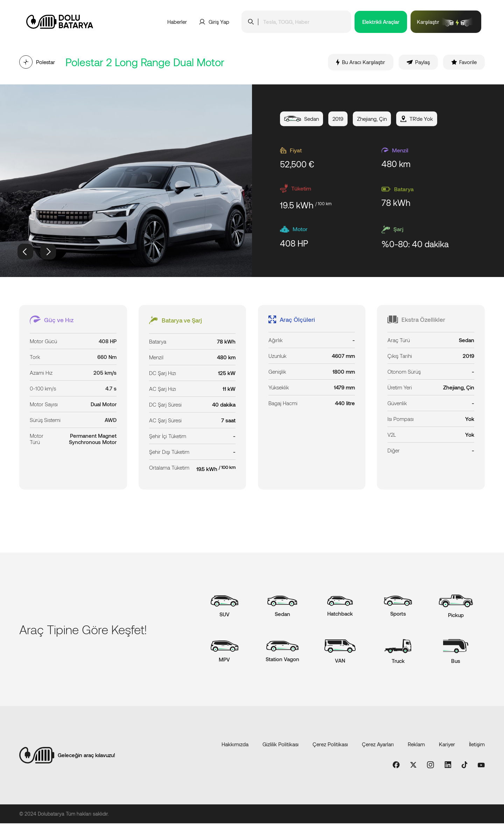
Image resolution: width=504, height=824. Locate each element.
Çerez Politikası (330, 745)
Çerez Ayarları (378, 745)
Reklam (416, 745)
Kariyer (447, 745)
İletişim (477, 745)
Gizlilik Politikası (281, 745)
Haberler (177, 22)
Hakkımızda (235, 745)
